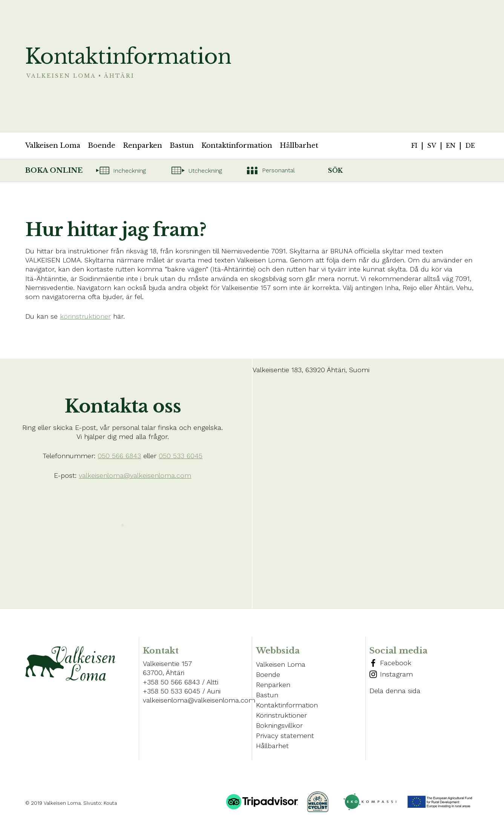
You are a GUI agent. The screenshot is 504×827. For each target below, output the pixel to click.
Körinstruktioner (281, 715)
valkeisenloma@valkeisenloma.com (135, 475)
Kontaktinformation (237, 146)
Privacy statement (285, 736)
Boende (102, 146)
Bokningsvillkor (279, 725)
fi (414, 146)
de (470, 146)
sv (432, 146)
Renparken (142, 146)
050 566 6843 (119, 456)
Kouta (110, 803)
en (451, 146)
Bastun (182, 146)
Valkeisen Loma (53, 146)
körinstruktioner (85, 316)
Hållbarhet (299, 146)
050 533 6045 (181, 456)
